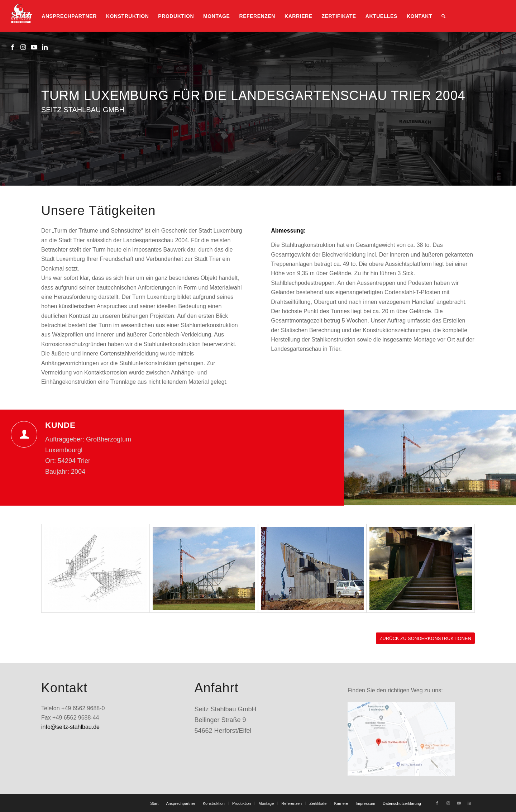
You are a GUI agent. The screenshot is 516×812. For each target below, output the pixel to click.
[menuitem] (24, 16)
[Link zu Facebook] (13, 47)
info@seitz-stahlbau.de (70, 727)
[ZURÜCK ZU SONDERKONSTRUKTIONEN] (425, 638)
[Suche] (443, 16)
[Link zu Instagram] (23, 47)
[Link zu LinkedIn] (45, 47)
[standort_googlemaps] (401, 739)
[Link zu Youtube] (34, 47)
